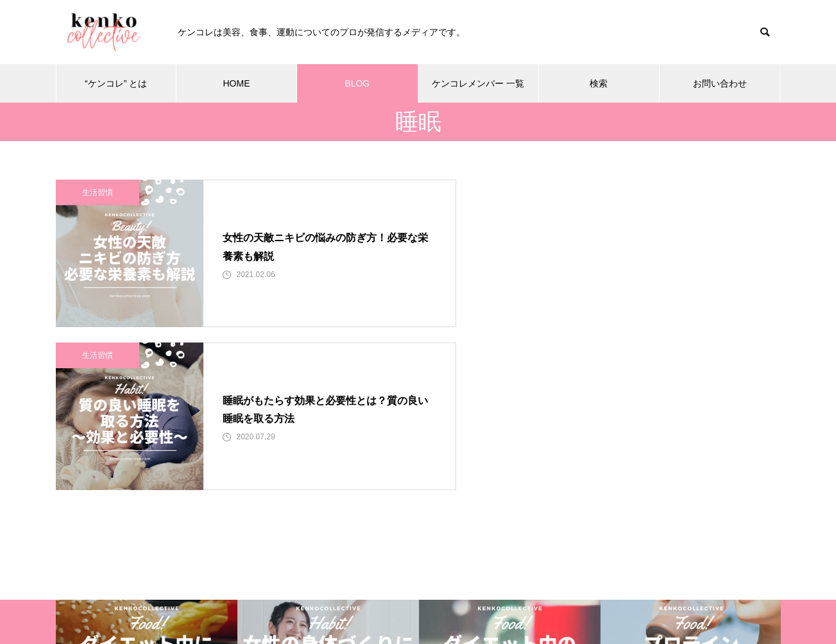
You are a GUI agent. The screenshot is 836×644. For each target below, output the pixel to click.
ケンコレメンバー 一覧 (478, 83)
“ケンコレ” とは (116, 83)
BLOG (357, 83)
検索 (599, 83)
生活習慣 (98, 192)
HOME (236, 83)
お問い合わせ (720, 83)
